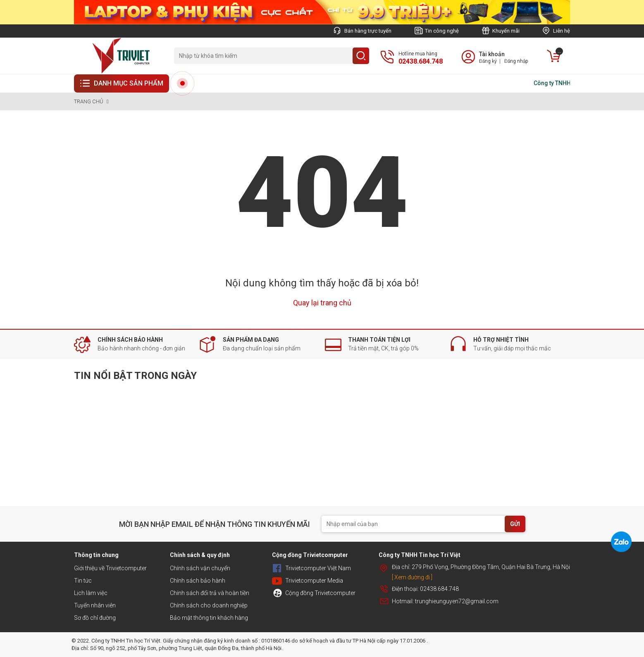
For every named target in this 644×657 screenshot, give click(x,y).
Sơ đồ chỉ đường (95, 618)
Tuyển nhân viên (95, 605)
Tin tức (83, 581)
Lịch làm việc (91, 593)
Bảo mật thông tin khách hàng (209, 618)
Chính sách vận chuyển (200, 568)
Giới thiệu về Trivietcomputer (110, 568)
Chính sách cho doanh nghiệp (209, 605)
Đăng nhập (516, 61)
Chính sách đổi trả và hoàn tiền (210, 593)
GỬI (515, 524)
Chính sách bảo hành (198, 581)
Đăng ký (488, 61)
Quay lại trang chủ (322, 303)
